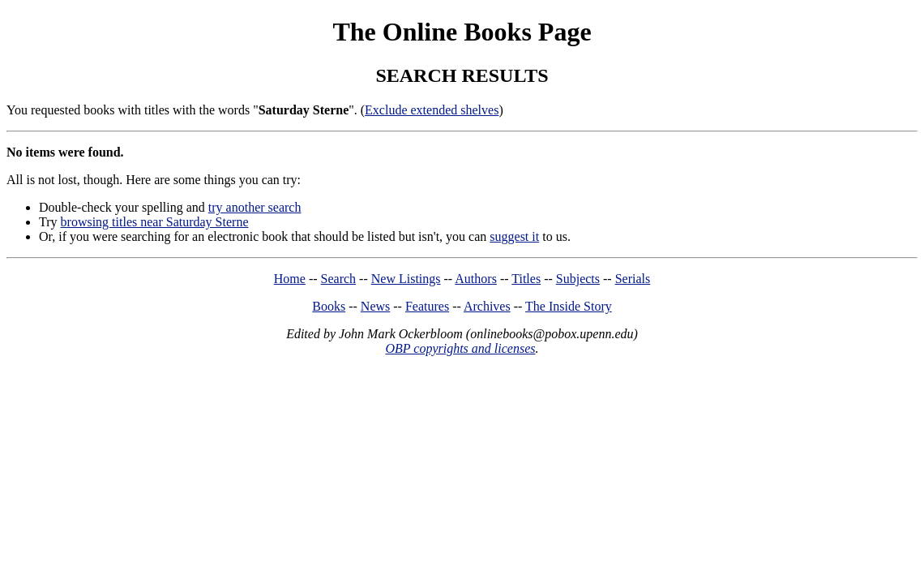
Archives (487, 306)
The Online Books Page (462, 32)
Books (329, 306)
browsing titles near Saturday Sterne (155, 222)
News (375, 306)
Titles (526, 279)
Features (427, 306)
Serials (633, 279)
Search (339, 279)
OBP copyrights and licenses (460, 348)
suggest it (514, 236)
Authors (476, 279)
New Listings (406, 279)
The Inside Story (569, 306)
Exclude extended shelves (432, 110)
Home (290, 279)
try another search (255, 207)
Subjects (578, 279)
